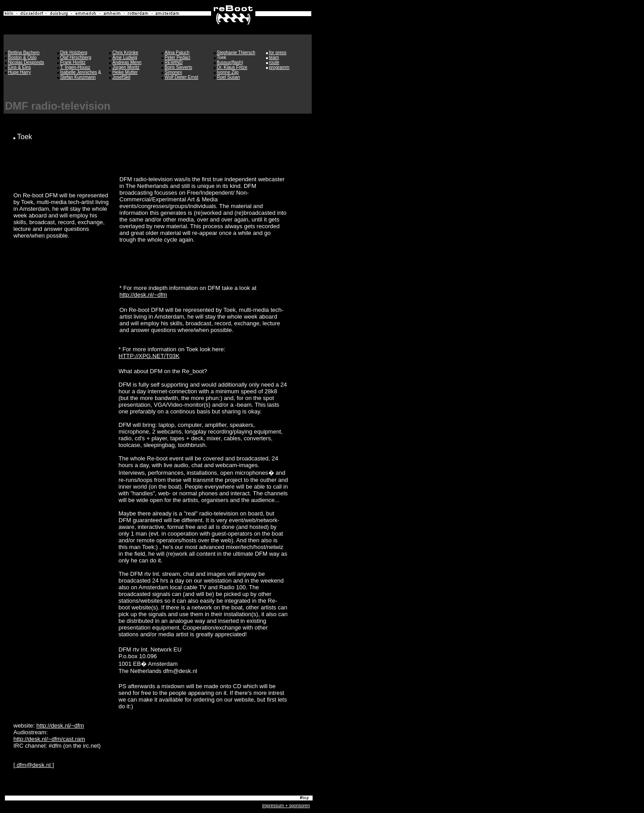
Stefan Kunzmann (78, 77)
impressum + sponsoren (286, 806)
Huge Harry (19, 72)
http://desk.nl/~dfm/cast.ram (49, 739)
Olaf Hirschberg (76, 57)
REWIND (174, 62)
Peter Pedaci (177, 57)
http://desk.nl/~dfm (143, 295)
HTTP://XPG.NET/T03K (149, 356)
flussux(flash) (230, 62)
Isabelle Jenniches (79, 72)
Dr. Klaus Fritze (232, 67)
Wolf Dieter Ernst (181, 77)
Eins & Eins (19, 67)
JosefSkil (121, 77)
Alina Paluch (177, 53)
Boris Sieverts (178, 67)
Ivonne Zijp (228, 72)
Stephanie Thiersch (236, 53)
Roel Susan (229, 77)
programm (279, 67)
